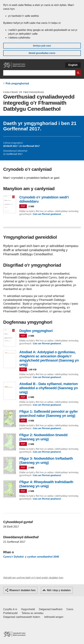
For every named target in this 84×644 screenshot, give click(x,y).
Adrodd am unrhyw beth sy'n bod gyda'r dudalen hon (33, 578)
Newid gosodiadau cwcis (42, 53)
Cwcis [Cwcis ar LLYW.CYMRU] (70, 609)
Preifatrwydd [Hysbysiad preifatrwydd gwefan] (10, 613)
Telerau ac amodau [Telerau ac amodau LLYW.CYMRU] (33, 613)
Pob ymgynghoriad (17, 83)
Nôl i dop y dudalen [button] (59, 590)
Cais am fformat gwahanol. (47, 214)
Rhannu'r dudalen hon (22, 590)
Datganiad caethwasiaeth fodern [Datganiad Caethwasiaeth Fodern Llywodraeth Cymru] (22, 617)
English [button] (73, 65)
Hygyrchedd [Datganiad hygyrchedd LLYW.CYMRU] (28, 609)
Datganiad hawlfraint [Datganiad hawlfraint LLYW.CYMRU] (51, 609)
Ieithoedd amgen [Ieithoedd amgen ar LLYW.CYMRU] (54, 617)
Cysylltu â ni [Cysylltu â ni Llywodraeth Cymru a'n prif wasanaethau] (10, 609)
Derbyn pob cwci (42, 46)
